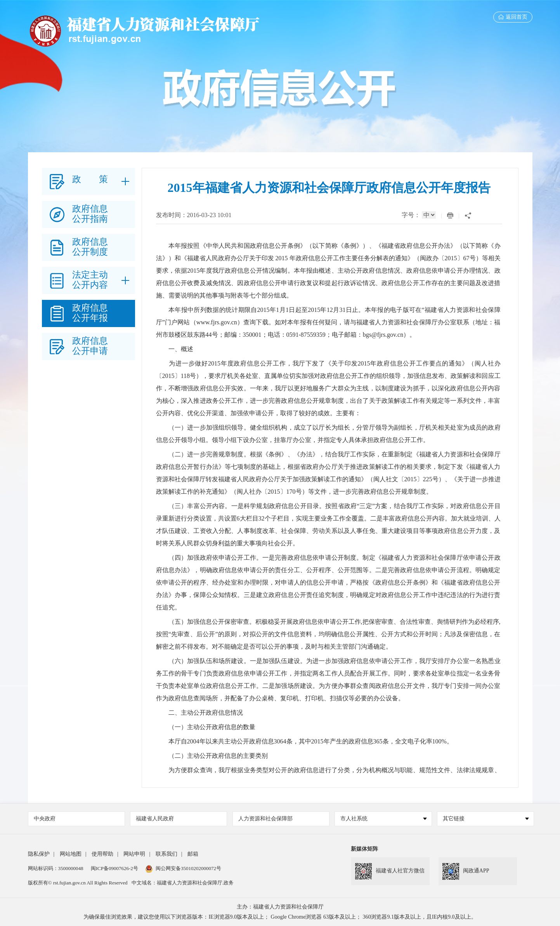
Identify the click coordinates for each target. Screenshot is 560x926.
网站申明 (134, 854)
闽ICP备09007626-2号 (114, 868)
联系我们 (166, 854)
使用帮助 (102, 854)
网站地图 (71, 854)
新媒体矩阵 (364, 849)
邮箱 (193, 854)
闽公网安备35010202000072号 (183, 868)
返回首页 (513, 17)
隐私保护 (39, 854)
